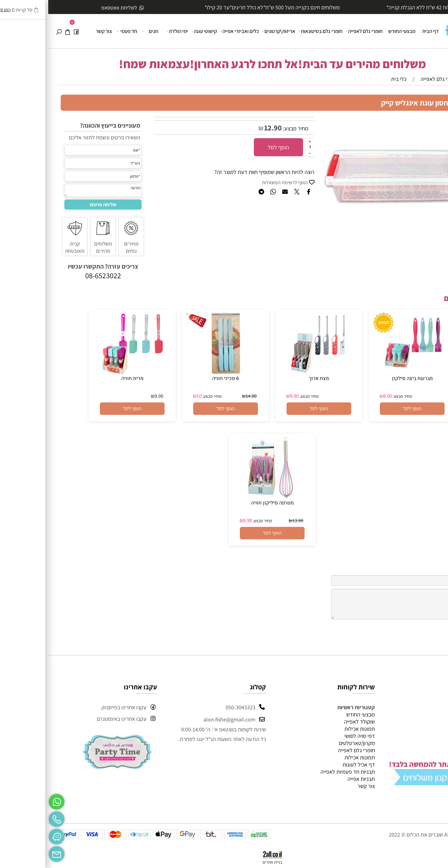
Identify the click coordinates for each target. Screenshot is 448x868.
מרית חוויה (84, 378)
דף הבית (382, 31)
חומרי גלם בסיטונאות (273, 31)
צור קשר (56, 31)
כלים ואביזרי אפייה (192, 31)
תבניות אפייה (313, 779)
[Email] (8, 852)
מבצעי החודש (354, 31)
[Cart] (19, 31)
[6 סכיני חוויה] (177, 373)
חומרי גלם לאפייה (317, 31)
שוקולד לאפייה (311, 722)
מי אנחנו (413, 793)
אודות (429, 722)
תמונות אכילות (311, 729)
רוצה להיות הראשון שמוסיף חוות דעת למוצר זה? (216, 172)
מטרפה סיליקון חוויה (224, 503)
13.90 (250, 521)
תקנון (430, 736)
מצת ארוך (271, 378)
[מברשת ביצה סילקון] (364, 373)
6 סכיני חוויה (177, 378)
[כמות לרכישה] (262, 147)
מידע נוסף (425, 743)
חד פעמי (79, 31)
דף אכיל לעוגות (310, 765)
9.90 (246, 396)
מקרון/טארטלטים (309, 743)
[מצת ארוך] (271, 373)
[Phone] (8, 818)
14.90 (203, 396)
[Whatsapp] (8, 800)
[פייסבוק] (28, 31)
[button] (364, 409)
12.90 (225, 128)
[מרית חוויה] (84, 373)
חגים (103, 31)
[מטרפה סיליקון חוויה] (224, 497)
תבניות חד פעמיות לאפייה (299, 772)
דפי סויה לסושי (311, 736)
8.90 (339, 396)
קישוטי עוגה (156, 31)
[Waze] (8, 835)
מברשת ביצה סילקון (364, 378)
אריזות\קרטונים (231, 31)
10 (151, 396)
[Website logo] (418, 28)
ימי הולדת (130, 31)
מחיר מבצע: (247, 128)
